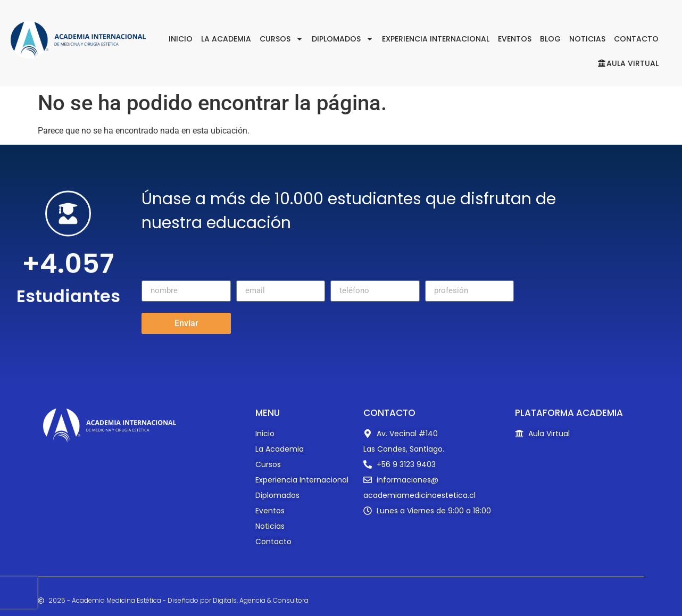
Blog (550, 39)
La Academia (226, 39)
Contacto (636, 39)
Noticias (587, 39)
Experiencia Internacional (436, 39)
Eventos (515, 39)
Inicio (181, 39)
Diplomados (343, 39)
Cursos (281, 39)
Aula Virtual (628, 63)
